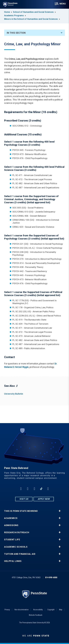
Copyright (51, 610)
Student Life (12, 540)
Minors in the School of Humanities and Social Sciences (31, 19)
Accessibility (38, 610)
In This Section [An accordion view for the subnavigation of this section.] (34, 33)
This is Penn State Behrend (21, 511)
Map (61, 610)
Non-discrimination (22, 610)
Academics (11, 518)
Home (7, 12)
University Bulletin (14, 394)
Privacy (7, 610)
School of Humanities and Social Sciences (33, 12)
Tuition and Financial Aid (20, 554)
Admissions (11, 525)
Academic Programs (14, 16)
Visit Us (24, 499)
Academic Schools (16, 547)
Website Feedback (36, 615)
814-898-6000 (51, 577)
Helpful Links (13, 561)
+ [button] (60, 511)
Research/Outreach (17, 532)
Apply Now (44, 499)
